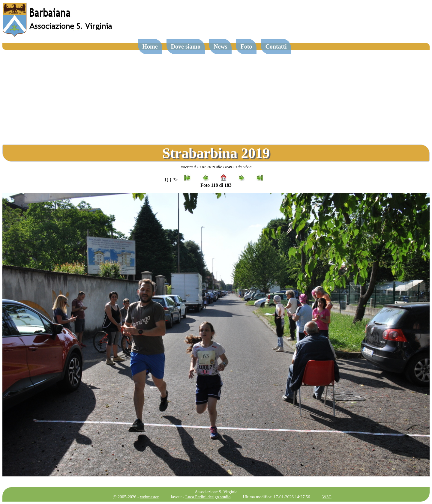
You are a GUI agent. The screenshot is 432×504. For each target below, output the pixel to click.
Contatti (276, 46)
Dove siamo (186, 46)
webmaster (149, 497)
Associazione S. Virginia (216, 492)
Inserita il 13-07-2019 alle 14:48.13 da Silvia (216, 167)
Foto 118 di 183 (216, 185)
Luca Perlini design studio (208, 497)
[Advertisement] (216, 95)
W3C (327, 497)
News (220, 46)
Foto (246, 46)
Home (150, 46)
